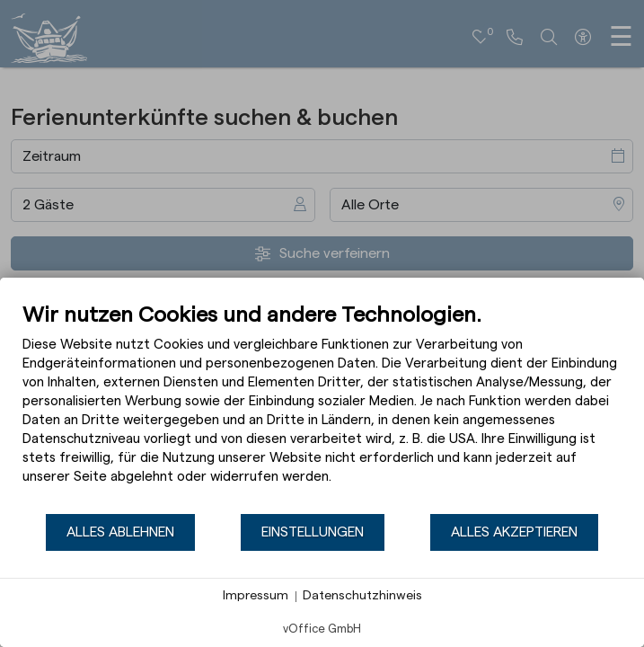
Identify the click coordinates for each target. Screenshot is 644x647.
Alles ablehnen (120, 532)
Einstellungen (313, 532)
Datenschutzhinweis (362, 596)
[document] (322, 407)
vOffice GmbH (322, 629)
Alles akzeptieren (514, 532)
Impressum (256, 596)
